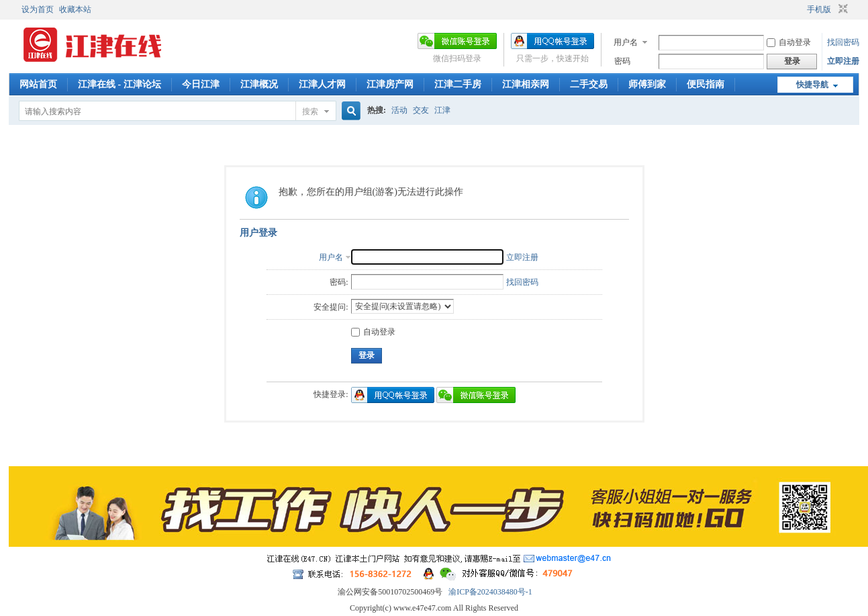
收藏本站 (75, 9)
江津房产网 (390, 84)
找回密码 (843, 42)
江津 (442, 110)
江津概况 (259, 84)
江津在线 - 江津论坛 (119, 84)
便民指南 (706, 84)
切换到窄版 (841, 9)
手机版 (819, 9)
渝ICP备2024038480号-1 (490, 592)
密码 (622, 61)
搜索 (310, 112)
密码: (339, 282)
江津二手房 (458, 84)
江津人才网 (322, 84)
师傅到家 (647, 84)
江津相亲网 (526, 84)
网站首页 (38, 84)
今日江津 (201, 84)
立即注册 (843, 61)
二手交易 (589, 84)
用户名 (626, 42)
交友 (421, 110)
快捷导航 (812, 85)
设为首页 (38, 9)
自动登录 (789, 42)
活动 (399, 110)
